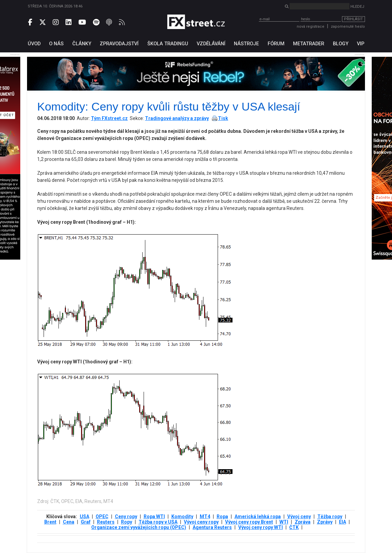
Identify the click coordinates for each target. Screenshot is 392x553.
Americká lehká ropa (258, 516)
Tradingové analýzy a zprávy (177, 118)
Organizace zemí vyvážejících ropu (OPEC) (139, 527)
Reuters (106, 522)
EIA (342, 522)
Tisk (223, 118)
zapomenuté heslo (348, 27)
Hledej (357, 7)
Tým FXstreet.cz (109, 118)
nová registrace (311, 27)
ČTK (294, 527)
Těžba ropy (330, 516)
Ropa (222, 516)
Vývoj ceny (299, 516)
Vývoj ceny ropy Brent (249, 522)
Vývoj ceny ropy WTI (261, 527)
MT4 (205, 516)
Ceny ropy (126, 516)
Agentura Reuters (212, 527)
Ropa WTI (154, 516)
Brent (50, 522)
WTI (284, 522)
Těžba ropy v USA (158, 522)
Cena (69, 522)
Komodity (182, 516)
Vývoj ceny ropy (201, 522)
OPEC (102, 516)
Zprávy (325, 522)
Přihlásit (353, 19)
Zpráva (303, 522)
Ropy (127, 522)
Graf (86, 522)
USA (84, 516)
